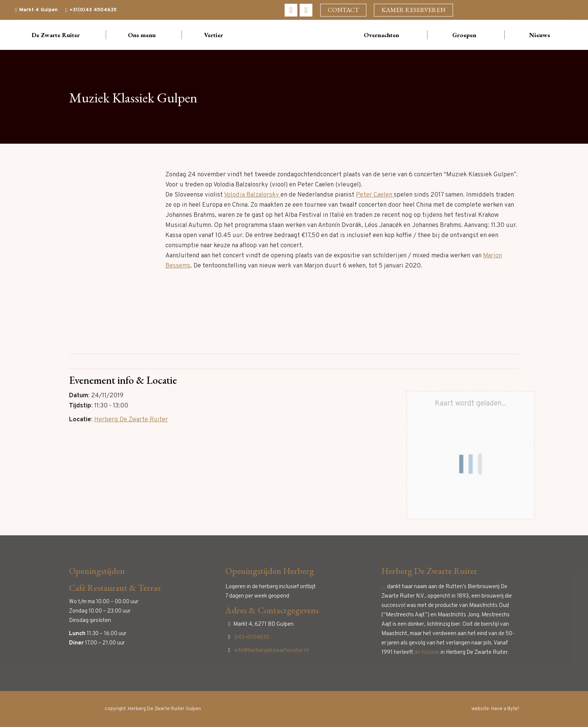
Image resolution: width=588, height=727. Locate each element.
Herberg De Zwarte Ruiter (131, 420)
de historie (427, 653)
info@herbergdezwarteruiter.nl (271, 651)
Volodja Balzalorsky (252, 195)
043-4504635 (252, 638)
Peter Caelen (375, 195)
